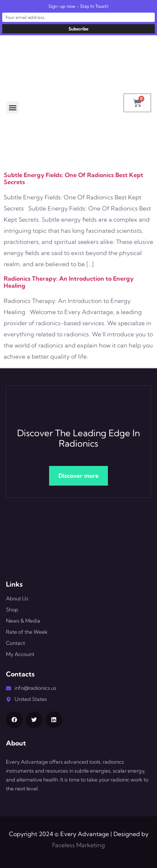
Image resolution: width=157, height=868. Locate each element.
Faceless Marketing (78, 845)
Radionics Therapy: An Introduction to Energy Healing (69, 282)
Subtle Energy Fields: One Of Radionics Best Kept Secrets (73, 178)
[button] (12, 107)
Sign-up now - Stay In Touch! (78, 6)
